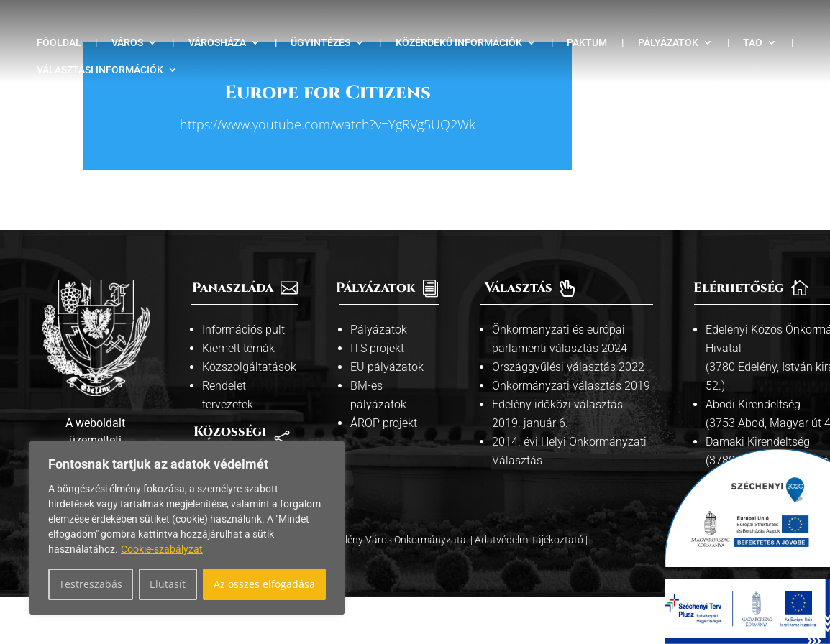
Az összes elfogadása (264, 584)
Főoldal (59, 43)
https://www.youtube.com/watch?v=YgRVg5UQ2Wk (328, 124)
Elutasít (168, 584)
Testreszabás (91, 584)
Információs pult (243, 330)
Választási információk (100, 70)
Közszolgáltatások (249, 367)
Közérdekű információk (459, 43)
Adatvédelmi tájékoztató (530, 540)
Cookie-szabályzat (162, 549)
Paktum (587, 43)
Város (127, 43)
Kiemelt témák (238, 348)
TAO (753, 43)
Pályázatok (668, 43)
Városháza (217, 43)
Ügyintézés (320, 43)
